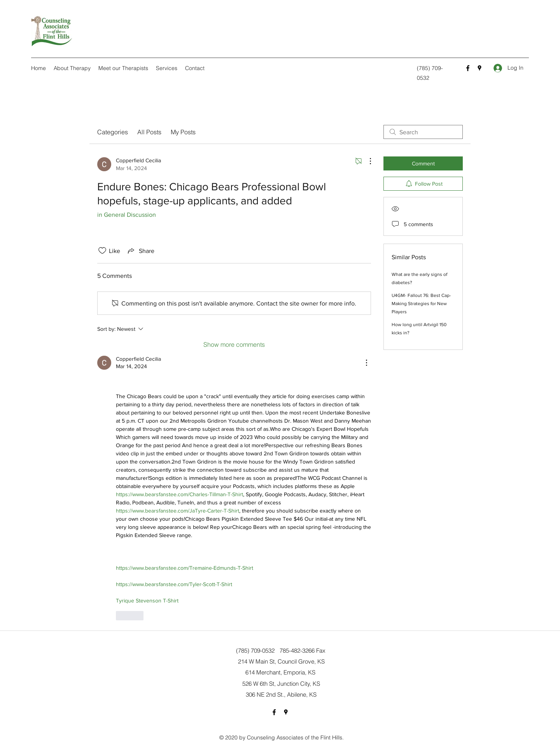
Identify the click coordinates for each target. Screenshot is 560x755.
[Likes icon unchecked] (102, 251)
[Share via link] (140, 251)
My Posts (183, 132)
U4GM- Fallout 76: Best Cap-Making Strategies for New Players (421, 304)
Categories (113, 132)
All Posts (149, 132)
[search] (423, 132)
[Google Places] (479, 68)
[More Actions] (366, 161)
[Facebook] (468, 68)
